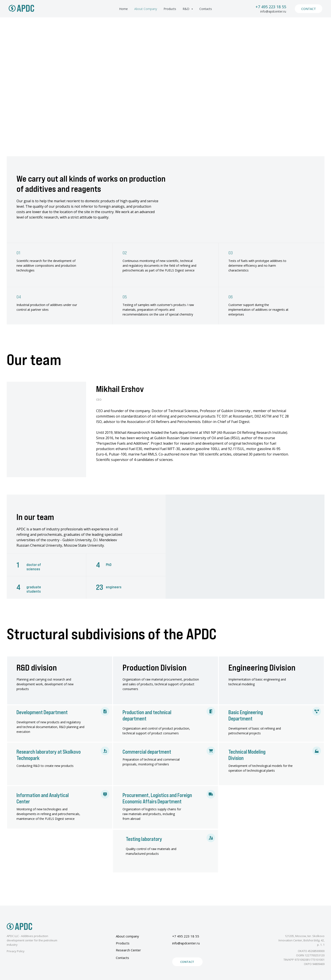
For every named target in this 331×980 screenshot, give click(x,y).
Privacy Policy (16, 951)
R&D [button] (186, 9)
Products (170, 9)
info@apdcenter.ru (273, 11)
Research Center (128, 950)
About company (127, 936)
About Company (146, 9)
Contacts (206, 9)
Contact (309, 9)
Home (123, 9)
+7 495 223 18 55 (271, 7)
